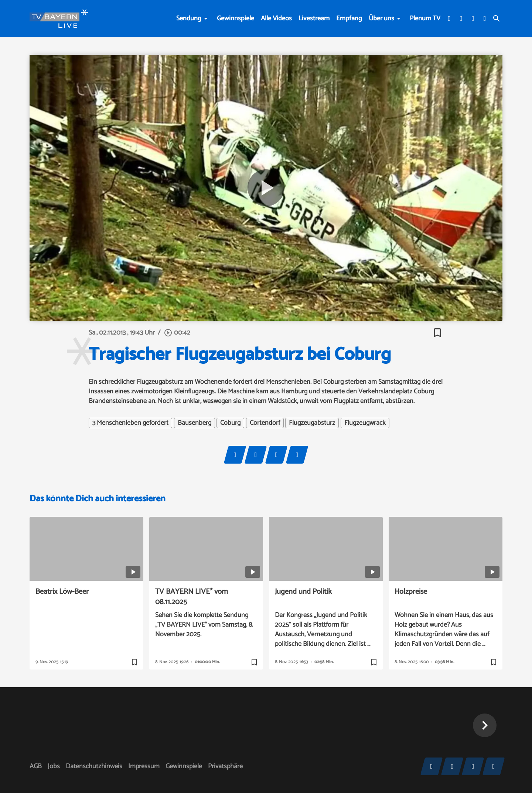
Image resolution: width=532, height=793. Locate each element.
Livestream (314, 18)
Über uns (381, 18)
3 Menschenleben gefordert (130, 423)
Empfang (349, 18)
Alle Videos (276, 18)
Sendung (189, 18)
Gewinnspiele (236, 18)
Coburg (230, 423)
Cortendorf (265, 423)
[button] (485, 725)
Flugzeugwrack (365, 423)
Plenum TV (425, 18)
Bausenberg (195, 423)
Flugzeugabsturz (312, 423)
